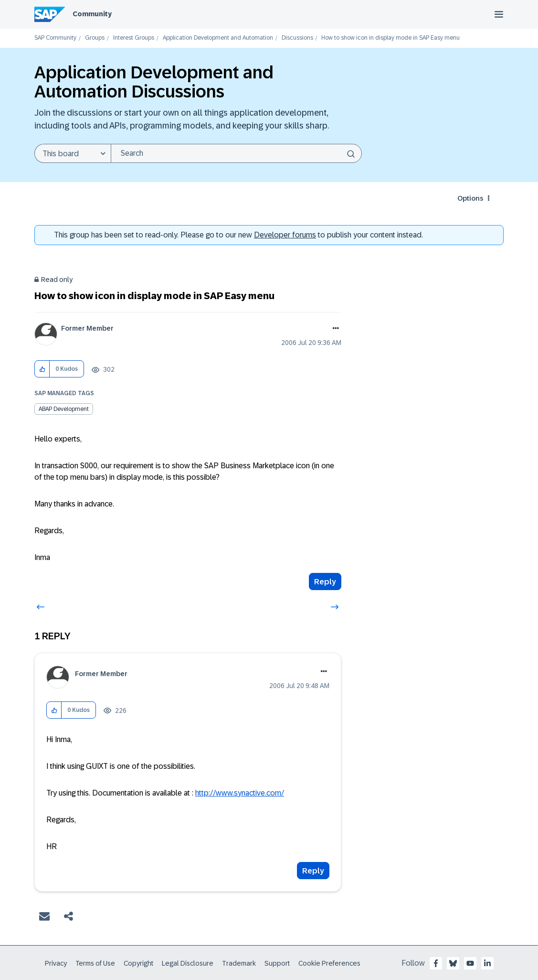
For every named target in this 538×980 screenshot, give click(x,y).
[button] (42, 369)
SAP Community (55, 38)
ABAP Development (64, 409)
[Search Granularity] (73, 153)
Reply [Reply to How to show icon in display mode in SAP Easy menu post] (325, 582)
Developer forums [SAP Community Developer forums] (285, 235)
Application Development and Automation (218, 38)
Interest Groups (134, 38)
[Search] (236, 153)
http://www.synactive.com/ (240, 793)
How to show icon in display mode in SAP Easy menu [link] (390, 38)
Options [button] (470, 198)
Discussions (297, 38)
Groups (95, 38)
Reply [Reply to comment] (313, 871)
